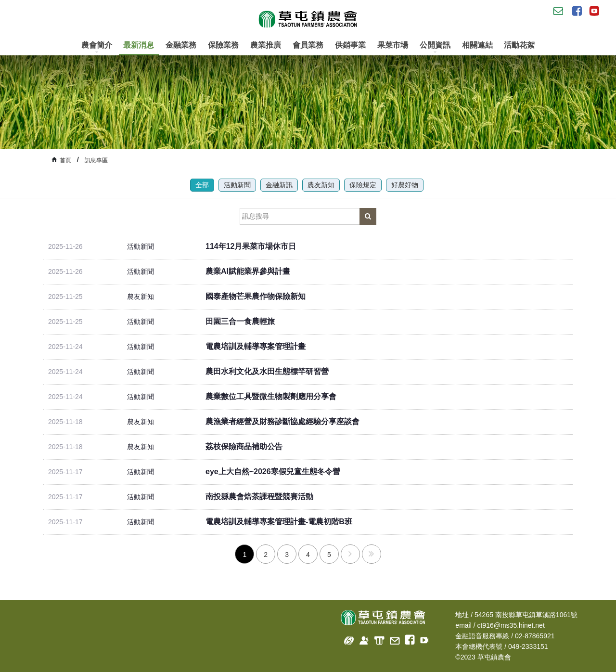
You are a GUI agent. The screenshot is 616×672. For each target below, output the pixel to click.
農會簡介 (97, 47)
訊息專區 (96, 160)
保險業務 (223, 45)
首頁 (65, 160)
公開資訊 (435, 47)
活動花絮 (519, 45)
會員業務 (308, 45)
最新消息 (139, 45)
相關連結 (477, 45)
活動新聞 (237, 185)
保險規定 (363, 185)
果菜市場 (393, 45)
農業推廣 (266, 45)
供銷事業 (350, 45)
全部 (202, 185)
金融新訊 (279, 185)
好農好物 (405, 185)
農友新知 (321, 185)
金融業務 (181, 45)
